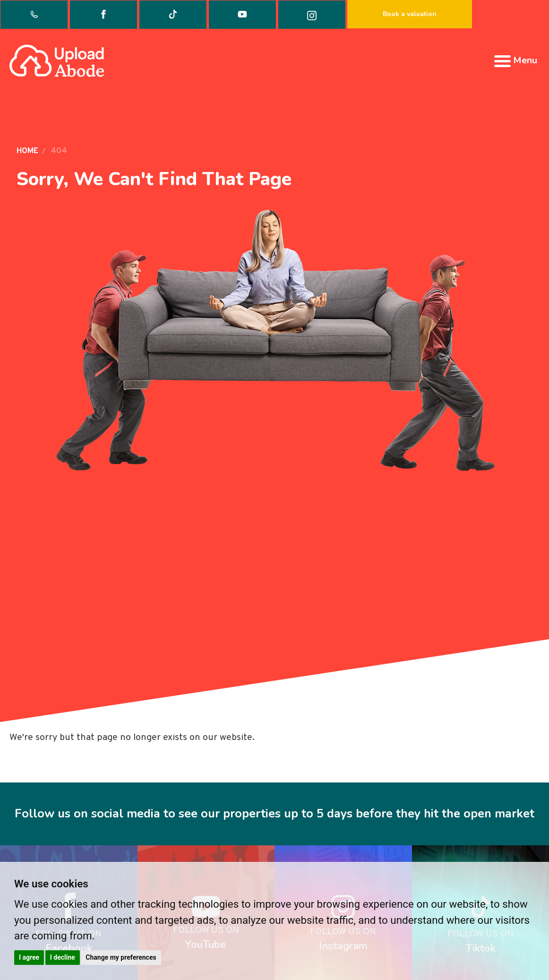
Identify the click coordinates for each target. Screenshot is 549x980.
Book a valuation (410, 14)
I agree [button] (29, 957)
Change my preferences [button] (121, 957)
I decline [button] (63, 957)
